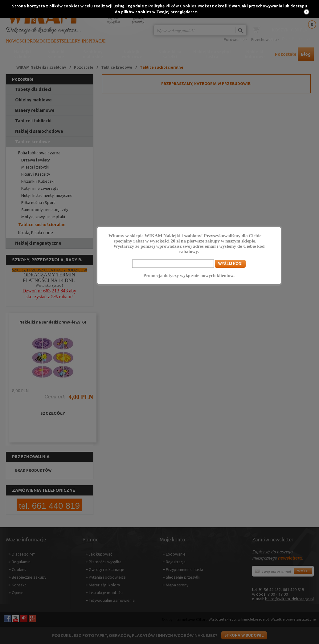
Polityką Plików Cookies (172, 6)
